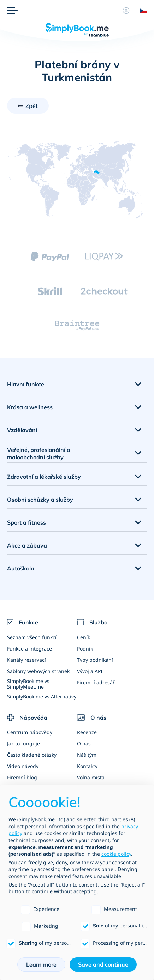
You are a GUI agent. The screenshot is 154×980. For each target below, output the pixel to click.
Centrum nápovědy (30, 732)
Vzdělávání (22, 430)
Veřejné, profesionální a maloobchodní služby (39, 453)
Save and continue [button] (103, 964)
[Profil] (126, 11)
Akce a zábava (27, 545)
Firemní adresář (96, 682)
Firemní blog (22, 777)
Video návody (23, 766)
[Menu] (12, 11)
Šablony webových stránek (38, 671)
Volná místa (91, 777)
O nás (84, 743)
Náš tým (87, 755)
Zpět (32, 106)
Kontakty (87, 766)
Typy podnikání (95, 660)
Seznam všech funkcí (32, 637)
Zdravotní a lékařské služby (44, 477)
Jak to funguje (23, 743)
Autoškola (21, 568)
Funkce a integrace (29, 649)
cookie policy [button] (116, 854)
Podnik (85, 649)
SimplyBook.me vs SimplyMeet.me (28, 684)
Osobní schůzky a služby (40, 500)
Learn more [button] (41, 964)
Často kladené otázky (32, 755)
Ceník (84, 637)
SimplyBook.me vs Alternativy (42, 697)
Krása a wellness (30, 407)
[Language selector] (141, 11)
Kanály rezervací (26, 660)
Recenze (87, 732)
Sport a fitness (26, 522)
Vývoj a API (90, 671)
